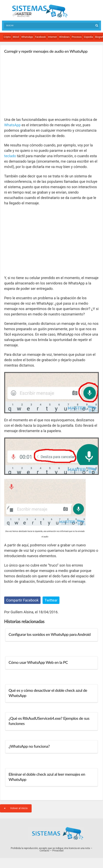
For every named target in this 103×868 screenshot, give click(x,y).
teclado (10, 156)
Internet (53, 37)
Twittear (51, 600)
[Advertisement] (34, 85)
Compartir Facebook (22, 600)
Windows (64, 37)
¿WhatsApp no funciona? (29, 746)
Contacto (44, 851)
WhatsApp (27, 37)
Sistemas (40, 11)
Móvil (16, 37)
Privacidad (58, 851)
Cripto (7, 37)
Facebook (41, 37)
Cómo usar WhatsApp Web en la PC (38, 662)
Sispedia (88, 37)
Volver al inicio (16, 808)
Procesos (77, 37)
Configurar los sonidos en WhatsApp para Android (50, 634)
